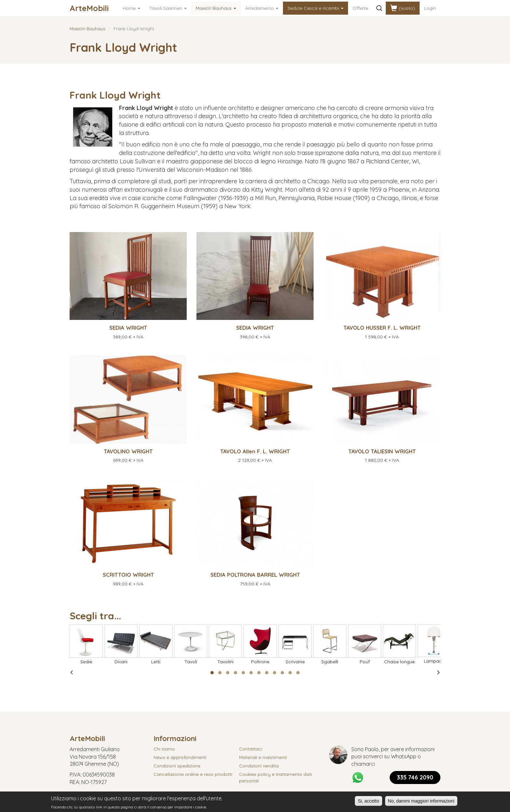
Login (430, 8)
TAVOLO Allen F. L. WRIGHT (255, 451)
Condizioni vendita (259, 766)
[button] (212, 673)
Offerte (360, 8)
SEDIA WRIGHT (128, 328)
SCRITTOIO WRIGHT (128, 575)
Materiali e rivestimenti (263, 757)
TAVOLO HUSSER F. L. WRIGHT (382, 328)
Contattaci (251, 749)
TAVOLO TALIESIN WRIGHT (382, 451)
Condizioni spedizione (177, 766)
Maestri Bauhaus (216, 8)
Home (131, 8)
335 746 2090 (415, 777)
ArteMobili (89, 8)
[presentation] (72, 673)
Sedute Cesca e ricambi (315, 8)
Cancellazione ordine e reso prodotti (193, 774)
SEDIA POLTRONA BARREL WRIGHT (255, 575)
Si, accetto (368, 802)
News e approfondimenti (180, 757)
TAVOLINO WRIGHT (128, 451)
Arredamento (262, 8)
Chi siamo (164, 749)
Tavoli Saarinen (168, 8)
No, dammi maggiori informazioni (421, 802)
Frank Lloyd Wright (115, 95)
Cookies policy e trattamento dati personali (275, 778)
